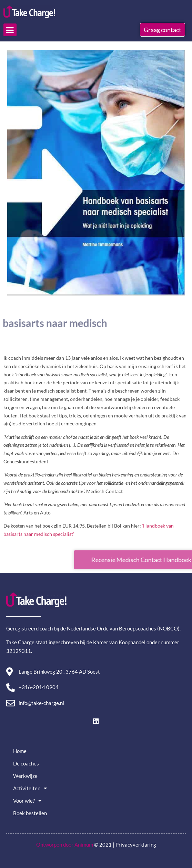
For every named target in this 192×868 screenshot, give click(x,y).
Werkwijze (25, 776)
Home (20, 751)
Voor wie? (27, 801)
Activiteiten (30, 788)
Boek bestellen (30, 813)
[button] (10, 30)
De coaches (26, 763)
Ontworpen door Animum (65, 845)
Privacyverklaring (136, 845)
